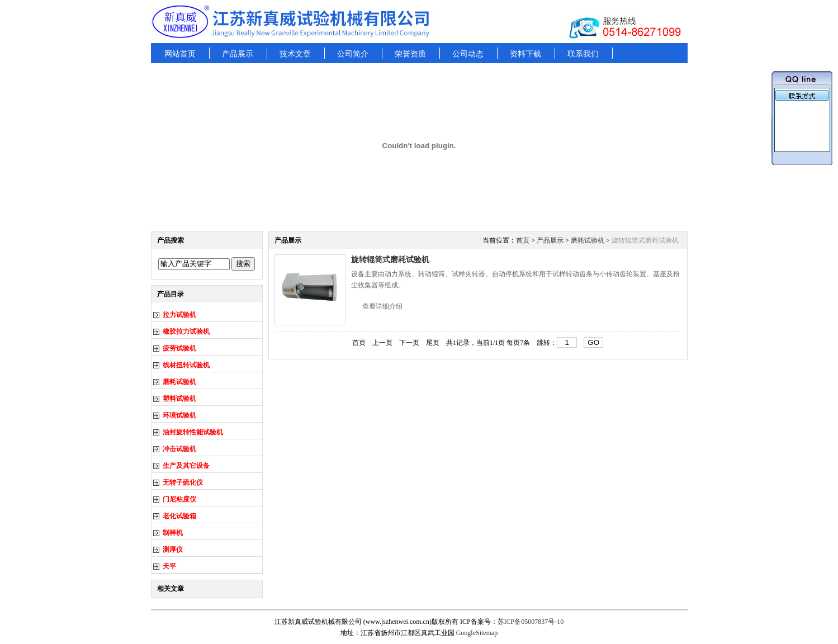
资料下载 (525, 54)
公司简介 (353, 54)
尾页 (433, 343)
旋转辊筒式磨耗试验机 (390, 260)
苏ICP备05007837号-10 (531, 622)
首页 (523, 240)
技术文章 (295, 54)
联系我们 (583, 54)
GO (593, 342)
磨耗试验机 (588, 240)
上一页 (382, 343)
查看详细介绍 (382, 306)
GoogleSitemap (477, 633)
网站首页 (180, 54)
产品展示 (238, 54)
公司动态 (468, 54)
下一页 (409, 343)
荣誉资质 (410, 54)
